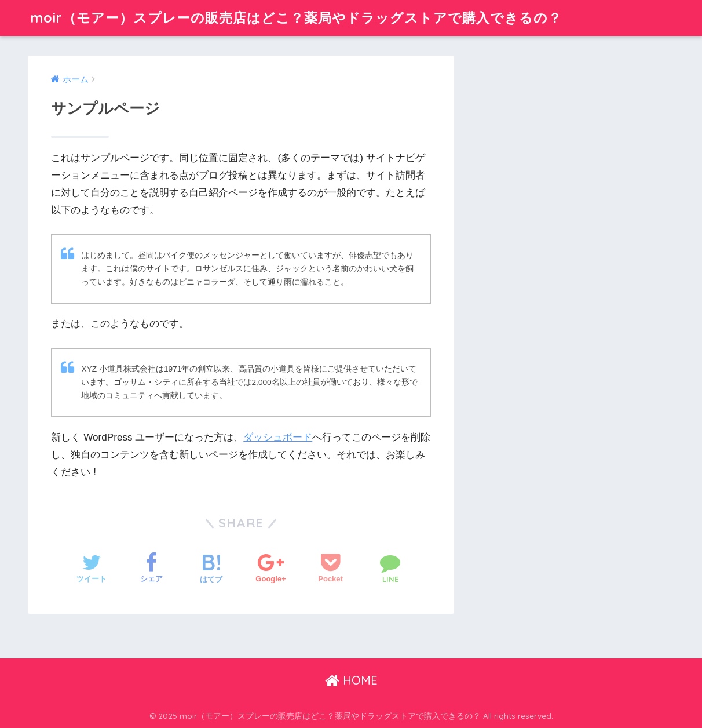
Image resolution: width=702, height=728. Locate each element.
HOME (351, 680)
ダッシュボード (278, 437)
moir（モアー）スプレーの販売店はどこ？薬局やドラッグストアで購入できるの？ (296, 18)
